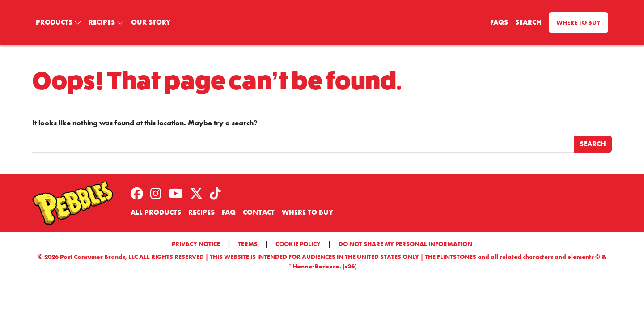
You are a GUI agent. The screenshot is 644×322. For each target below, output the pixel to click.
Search (528, 22)
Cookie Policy (298, 244)
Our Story (151, 22)
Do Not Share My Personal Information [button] (405, 244)
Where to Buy (578, 22)
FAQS (499, 22)
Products (54, 22)
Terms (248, 244)
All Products (156, 212)
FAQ (229, 212)
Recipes (102, 22)
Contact (259, 212)
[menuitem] (59, 22)
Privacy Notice (196, 244)
